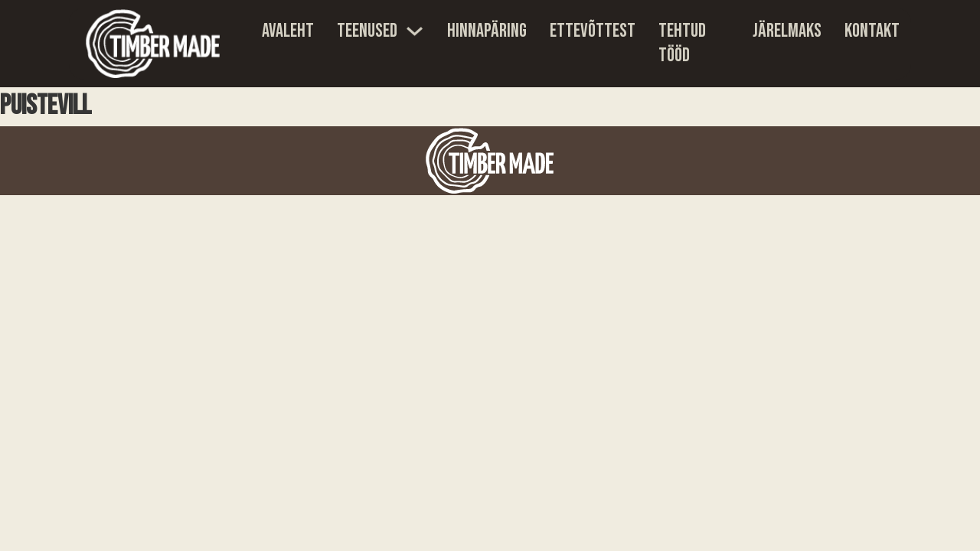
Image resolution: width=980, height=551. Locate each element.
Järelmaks (787, 31)
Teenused (367, 31)
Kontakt (872, 31)
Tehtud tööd (682, 44)
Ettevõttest (593, 31)
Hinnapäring (487, 31)
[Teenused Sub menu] (415, 31)
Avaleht (288, 31)
